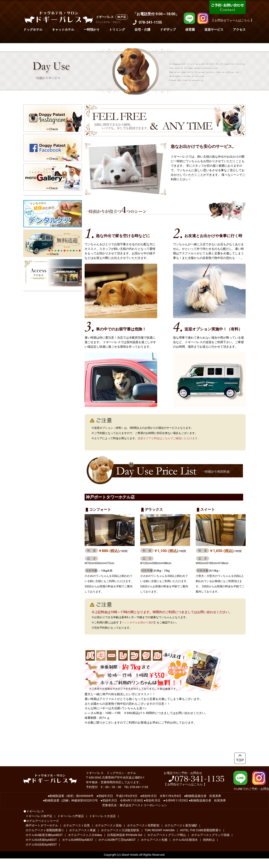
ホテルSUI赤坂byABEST (41, 840)
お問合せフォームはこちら (185, 784)
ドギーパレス (105, 17)
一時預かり (92, 30)
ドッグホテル (33, 30)
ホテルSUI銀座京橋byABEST (44, 835)
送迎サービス (214, 30)
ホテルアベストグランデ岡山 (167, 835)
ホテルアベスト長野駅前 (143, 825)
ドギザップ (168, 30)
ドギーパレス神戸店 (39, 816)
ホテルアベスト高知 (108, 825)
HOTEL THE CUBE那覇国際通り (201, 830)
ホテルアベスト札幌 (154, 840)
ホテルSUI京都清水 (185, 840)
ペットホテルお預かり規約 (138, 622)
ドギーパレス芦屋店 (71, 816)
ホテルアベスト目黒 (77, 825)
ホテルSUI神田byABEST (78, 840)
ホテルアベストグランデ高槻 (210, 835)
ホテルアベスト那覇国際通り (45, 830)
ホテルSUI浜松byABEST (41, 844)
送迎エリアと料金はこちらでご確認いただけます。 (169, 438)
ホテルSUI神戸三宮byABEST (117, 840)
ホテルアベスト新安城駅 (181, 825)
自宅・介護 (142, 30)
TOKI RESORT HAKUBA (160, 830)
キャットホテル (63, 30)
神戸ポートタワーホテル (42, 825)
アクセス (239, 30)
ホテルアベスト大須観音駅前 (120, 830)
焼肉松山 (209, 840)
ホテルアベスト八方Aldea (85, 835)
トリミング (117, 30)
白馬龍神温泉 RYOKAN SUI (125, 835)
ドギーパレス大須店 (102, 816)
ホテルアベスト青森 (82, 830)
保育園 (190, 30)
